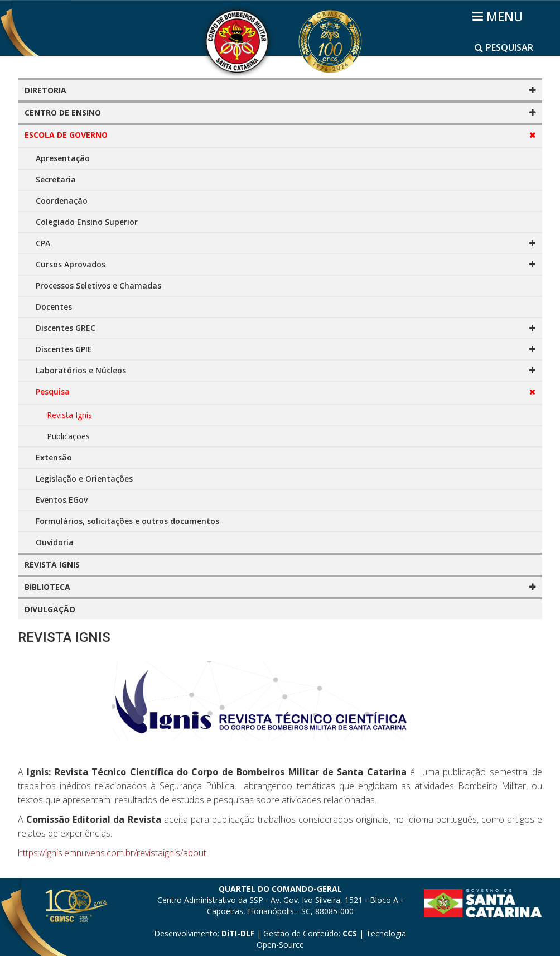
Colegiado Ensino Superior (87, 222)
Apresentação (63, 158)
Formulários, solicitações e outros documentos (127, 521)
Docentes (54, 307)
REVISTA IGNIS (52, 565)
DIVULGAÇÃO (50, 609)
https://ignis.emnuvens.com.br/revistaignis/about (112, 853)
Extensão (54, 457)
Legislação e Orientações (84, 479)
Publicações (68, 436)
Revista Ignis (69, 415)
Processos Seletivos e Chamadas (98, 285)
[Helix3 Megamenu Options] (499, 16)
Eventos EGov (62, 500)
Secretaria (56, 179)
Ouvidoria (55, 542)
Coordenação (62, 201)
